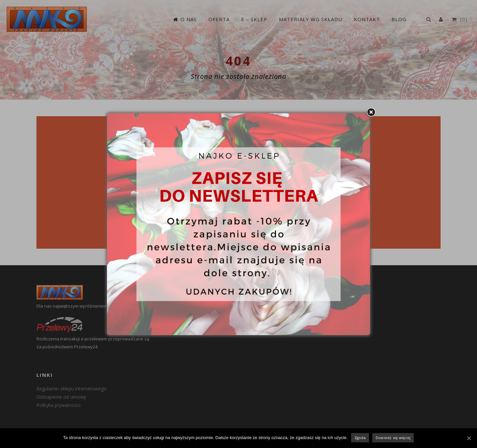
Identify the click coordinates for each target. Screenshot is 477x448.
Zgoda (360, 438)
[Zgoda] (469, 438)
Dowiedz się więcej (393, 438)
